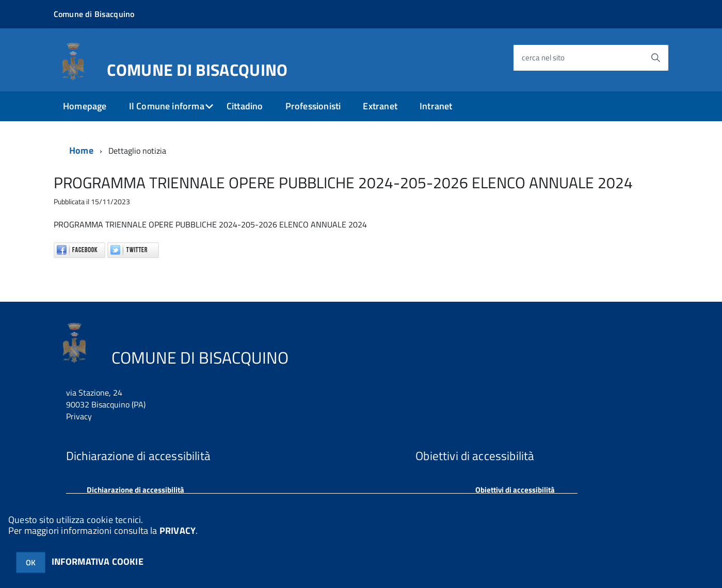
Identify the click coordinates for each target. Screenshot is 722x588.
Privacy (79, 416)
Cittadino (245, 106)
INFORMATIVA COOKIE (98, 561)
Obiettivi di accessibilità (515, 490)
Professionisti (313, 106)
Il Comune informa (167, 106)
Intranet (436, 106)
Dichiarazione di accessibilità (135, 490)
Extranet (380, 106)
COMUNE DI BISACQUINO (197, 68)
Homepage (85, 106)
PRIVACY (178, 530)
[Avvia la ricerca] (655, 58)
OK (31, 562)
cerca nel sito (543, 58)
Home (81, 150)
